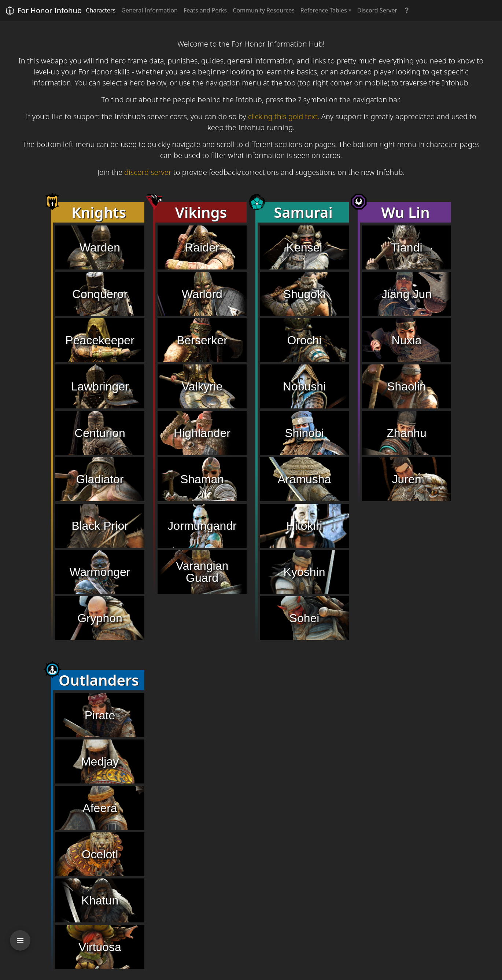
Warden (100, 247)
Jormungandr (202, 526)
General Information (150, 10)
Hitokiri (304, 526)
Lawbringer (100, 386)
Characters (101, 10)
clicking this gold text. (284, 116)
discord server (148, 172)
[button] (407, 10)
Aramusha (304, 479)
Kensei (304, 247)
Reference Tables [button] (324, 10)
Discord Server (377, 10)
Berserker (202, 340)
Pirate (100, 715)
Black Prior (100, 526)
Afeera (100, 808)
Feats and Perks (205, 10)
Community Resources (264, 10)
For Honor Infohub (43, 11)
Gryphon (100, 618)
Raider (202, 247)
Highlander (202, 433)
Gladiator (100, 479)
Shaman (202, 479)
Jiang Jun (407, 294)
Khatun (100, 900)
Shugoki (304, 294)
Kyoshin (304, 572)
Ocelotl (100, 854)
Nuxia (407, 340)
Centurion (100, 433)
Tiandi (407, 247)
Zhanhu (407, 433)
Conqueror (100, 294)
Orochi (304, 340)
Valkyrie (202, 386)
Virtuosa (100, 947)
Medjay (100, 761)
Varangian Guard (202, 572)
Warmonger (100, 572)
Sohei (304, 618)
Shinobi (304, 433)
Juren (406, 479)
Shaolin (407, 386)
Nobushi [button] (304, 386)
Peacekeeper (100, 340)
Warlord (202, 294)
